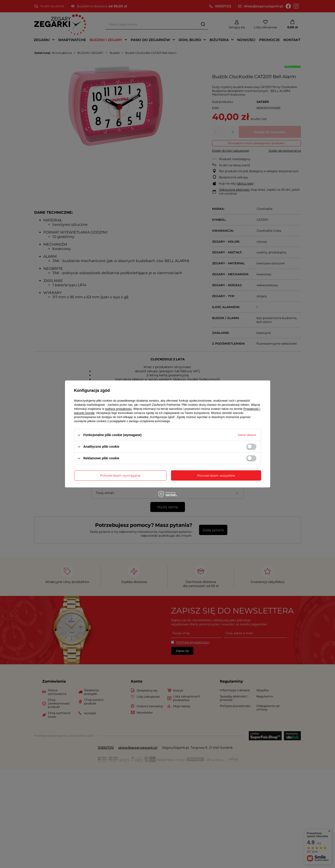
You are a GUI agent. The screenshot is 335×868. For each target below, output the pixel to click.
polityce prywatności (118, 409)
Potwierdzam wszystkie (216, 476)
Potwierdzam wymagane (120, 476)
